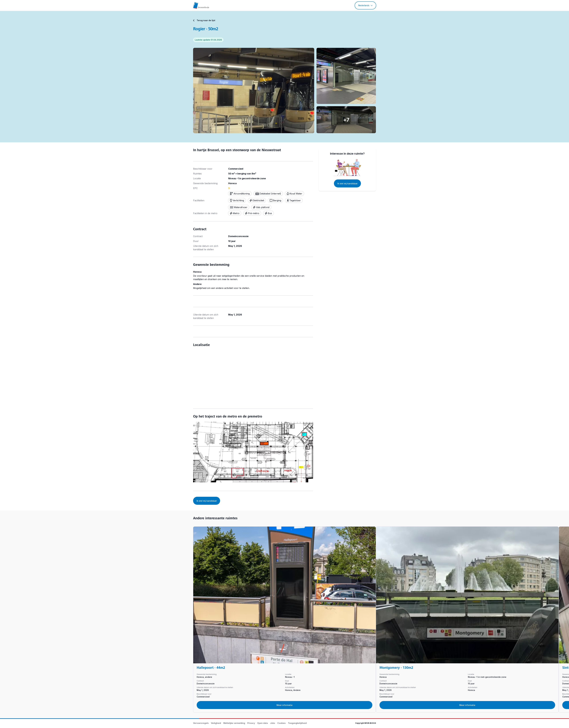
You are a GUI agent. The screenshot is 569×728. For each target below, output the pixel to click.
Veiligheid (216, 723)
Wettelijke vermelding (234, 723)
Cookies (282, 723)
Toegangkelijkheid (297, 723)
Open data (263, 723)
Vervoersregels (201, 723)
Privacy (251, 723)
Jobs (273, 723)
